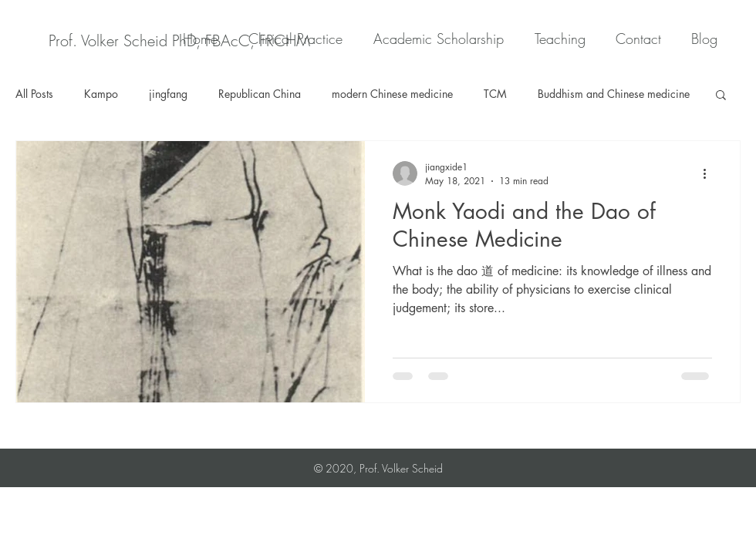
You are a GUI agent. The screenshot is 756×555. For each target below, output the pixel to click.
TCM (495, 94)
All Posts (34, 94)
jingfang (168, 94)
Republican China (260, 94)
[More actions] (710, 173)
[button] (721, 96)
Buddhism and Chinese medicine (614, 94)
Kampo (101, 94)
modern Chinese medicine (392, 94)
